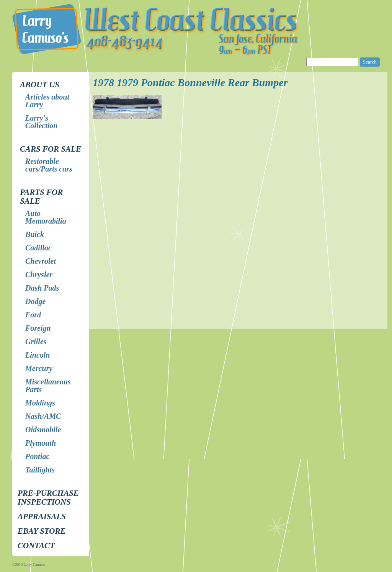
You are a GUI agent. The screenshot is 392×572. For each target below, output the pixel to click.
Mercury (39, 368)
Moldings (40, 403)
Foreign (38, 328)
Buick (35, 234)
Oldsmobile (43, 430)
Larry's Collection (41, 122)
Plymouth (41, 443)
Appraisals (42, 516)
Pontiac (37, 456)
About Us (40, 85)
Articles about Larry (47, 101)
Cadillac (38, 248)
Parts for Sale (41, 197)
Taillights (40, 470)
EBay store (42, 531)
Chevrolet (41, 261)
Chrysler (39, 275)
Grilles (36, 342)
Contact (36, 546)
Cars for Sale (51, 149)
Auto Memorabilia (46, 217)
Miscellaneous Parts (48, 386)
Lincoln (38, 355)
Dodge (35, 301)
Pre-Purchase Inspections (48, 498)
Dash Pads (42, 288)
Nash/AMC (43, 416)
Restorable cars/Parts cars (49, 165)
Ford (33, 315)
